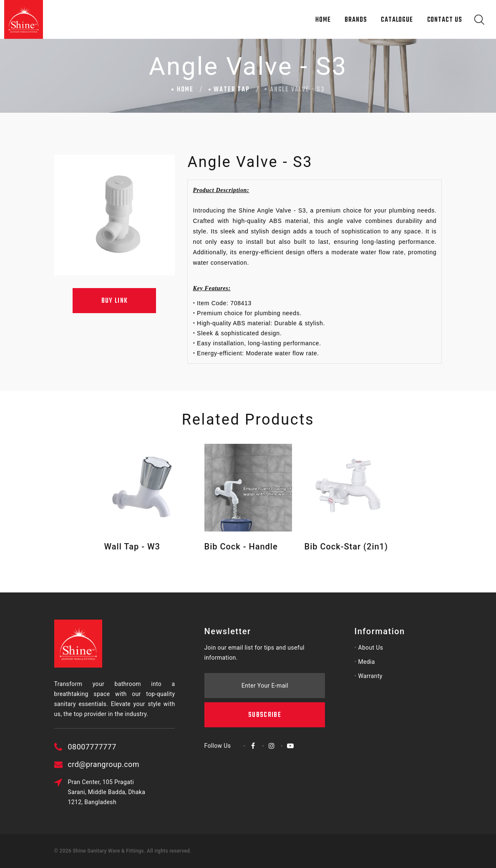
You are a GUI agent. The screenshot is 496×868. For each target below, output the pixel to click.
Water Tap (232, 90)
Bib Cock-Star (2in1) (346, 547)
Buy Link (115, 301)
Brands (356, 20)
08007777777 (126, 747)
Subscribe (265, 676)
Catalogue (397, 20)
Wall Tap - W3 (132, 547)
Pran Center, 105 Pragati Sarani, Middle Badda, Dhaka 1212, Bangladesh (140, 792)
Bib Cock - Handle (241, 547)
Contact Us (445, 20)
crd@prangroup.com (137, 764)
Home (323, 20)
